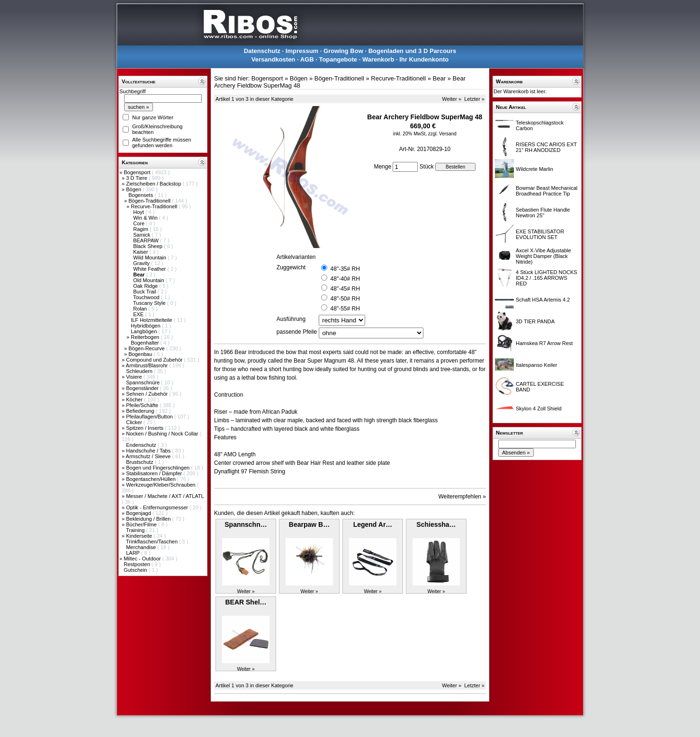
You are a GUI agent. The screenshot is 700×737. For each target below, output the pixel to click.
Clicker (135, 422)
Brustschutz (140, 462)
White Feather (150, 269)
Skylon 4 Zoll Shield (539, 408)
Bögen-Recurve (147, 348)
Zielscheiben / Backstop (154, 184)
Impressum (302, 51)
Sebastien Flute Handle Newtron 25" (543, 213)
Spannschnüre (144, 382)
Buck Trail (145, 292)
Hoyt (139, 212)
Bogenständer (143, 388)
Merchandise (142, 547)
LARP (134, 553)
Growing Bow (343, 51)
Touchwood (147, 297)
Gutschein (136, 570)
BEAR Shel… (246, 602)
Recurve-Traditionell (155, 206)
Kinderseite (140, 536)
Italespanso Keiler (536, 365)
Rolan (141, 309)
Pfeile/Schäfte (143, 405)
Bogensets (141, 195)
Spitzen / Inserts (145, 428)
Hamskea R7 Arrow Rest (544, 343)
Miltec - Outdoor (143, 559)
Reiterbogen (146, 337)
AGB (307, 59)
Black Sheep (148, 246)
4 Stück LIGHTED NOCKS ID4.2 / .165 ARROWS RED (547, 278)
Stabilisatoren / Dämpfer (155, 473)
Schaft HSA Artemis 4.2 (543, 300)
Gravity (142, 263)
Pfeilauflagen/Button (150, 417)
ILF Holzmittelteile (152, 320)
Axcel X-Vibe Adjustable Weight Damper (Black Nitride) (543, 256)
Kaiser (141, 252)
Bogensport (138, 172)
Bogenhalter (145, 343)
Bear (439, 78)
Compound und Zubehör (155, 360)
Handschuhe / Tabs (149, 451)
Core (139, 223)
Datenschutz (262, 51)
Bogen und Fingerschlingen (158, 468)
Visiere (135, 377)
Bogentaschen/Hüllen (152, 479)
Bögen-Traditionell (150, 201)
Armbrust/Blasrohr (148, 365)
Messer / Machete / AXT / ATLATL (165, 496)
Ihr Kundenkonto (424, 59)
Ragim (141, 229)
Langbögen (144, 331)
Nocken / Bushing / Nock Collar (163, 434)
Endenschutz (142, 445)
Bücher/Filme (142, 524)
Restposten (138, 564)
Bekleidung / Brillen (149, 519)
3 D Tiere (137, 178)
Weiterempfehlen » (462, 497)
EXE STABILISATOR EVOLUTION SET (540, 234)
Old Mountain (149, 280)
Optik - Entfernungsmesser (158, 507)
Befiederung (141, 411)
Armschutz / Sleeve (149, 456)
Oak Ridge (146, 286)
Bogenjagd (139, 513)
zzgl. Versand (442, 134)
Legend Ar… (373, 524)
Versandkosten (274, 59)
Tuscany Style (150, 303)
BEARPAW (147, 240)
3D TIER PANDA (535, 321)
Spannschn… (246, 524)
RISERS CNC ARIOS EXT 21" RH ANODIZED (546, 147)
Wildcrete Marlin (534, 169)
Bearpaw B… (309, 524)
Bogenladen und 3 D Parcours (413, 51)
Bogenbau (141, 354)
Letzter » (474, 99)
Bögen (134, 189)
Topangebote (338, 59)
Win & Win (146, 218)
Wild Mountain (150, 258)
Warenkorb (378, 59)
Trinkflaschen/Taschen (153, 542)
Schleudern (140, 371)
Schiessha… (436, 524)
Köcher (135, 400)
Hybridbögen (146, 326)
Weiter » (452, 99)
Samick (142, 235)
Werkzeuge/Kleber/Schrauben (162, 485)
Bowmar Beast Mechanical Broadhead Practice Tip (547, 191)
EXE (139, 314)
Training (136, 530)
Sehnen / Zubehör (148, 394)
